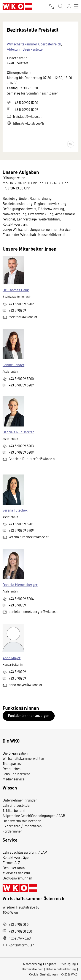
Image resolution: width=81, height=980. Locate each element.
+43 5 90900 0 (16, 924)
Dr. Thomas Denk (16, 290)
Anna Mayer (12, 658)
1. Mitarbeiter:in (15, 810)
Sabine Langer (13, 365)
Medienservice (13, 779)
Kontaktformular (18, 945)
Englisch (51, 964)
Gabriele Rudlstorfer (18, 432)
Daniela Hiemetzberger (20, 585)
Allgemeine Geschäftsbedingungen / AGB (34, 816)
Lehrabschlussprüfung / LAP (25, 852)
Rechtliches (12, 769)
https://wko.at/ (17, 938)
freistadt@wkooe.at (24, 116)
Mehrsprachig (33, 964)
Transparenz (12, 763)
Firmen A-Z (11, 862)
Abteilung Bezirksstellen (26, 49)
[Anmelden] (69, 6)
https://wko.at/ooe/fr (26, 123)
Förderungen (13, 831)
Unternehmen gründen (20, 800)
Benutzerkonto (14, 868)
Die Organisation (15, 753)
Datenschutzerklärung (61, 969)
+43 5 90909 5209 (22, 109)
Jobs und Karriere (16, 774)
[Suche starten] (60, 6)
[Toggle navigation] (76, 6)
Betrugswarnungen (18, 878)
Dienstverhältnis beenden (22, 821)
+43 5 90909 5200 (22, 102)
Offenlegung (68, 964)
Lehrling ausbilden (17, 805)
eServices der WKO (17, 873)
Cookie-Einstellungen (44, 974)
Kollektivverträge (16, 857)
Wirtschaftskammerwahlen (23, 758)
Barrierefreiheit (32, 969)
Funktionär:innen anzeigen (29, 716)
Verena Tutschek (15, 510)
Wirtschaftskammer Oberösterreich (34, 44)
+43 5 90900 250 (17, 931)
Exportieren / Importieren (22, 826)
